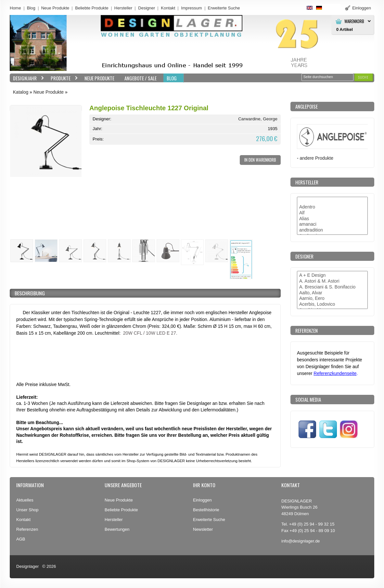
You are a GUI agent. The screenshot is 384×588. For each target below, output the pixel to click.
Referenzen (27, 529)
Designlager (27, 566)
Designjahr (27, 78)
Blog (31, 8)
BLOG (172, 78)
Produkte (63, 78)
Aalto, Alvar (332, 293)
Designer (147, 8)
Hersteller (123, 8)
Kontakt (168, 8)
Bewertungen (117, 529)
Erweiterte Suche (209, 520)
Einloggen (202, 500)
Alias (332, 219)
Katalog (21, 92)
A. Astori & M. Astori (332, 281)
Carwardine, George (258, 119)
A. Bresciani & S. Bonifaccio (332, 287)
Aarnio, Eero (332, 299)
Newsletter (203, 529)
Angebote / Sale (141, 78)
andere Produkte (317, 158)
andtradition (332, 230)
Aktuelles (25, 500)
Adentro (332, 207)
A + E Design (332, 275)
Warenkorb (354, 21)
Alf (332, 213)
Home (15, 8)
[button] (364, 77)
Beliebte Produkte (92, 8)
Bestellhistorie (206, 510)
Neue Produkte (55, 8)
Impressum (191, 8)
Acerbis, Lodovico (332, 304)
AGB (21, 539)
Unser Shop (27, 510)
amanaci (332, 224)
